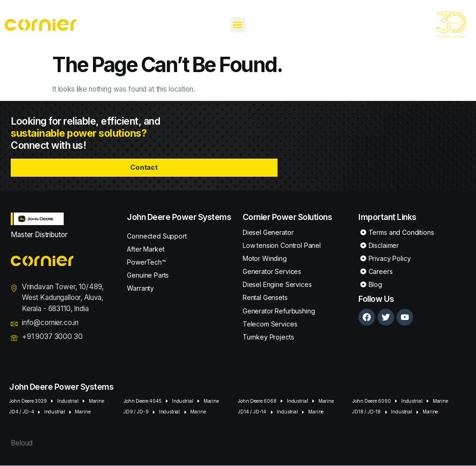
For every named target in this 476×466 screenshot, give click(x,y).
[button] (238, 25)
